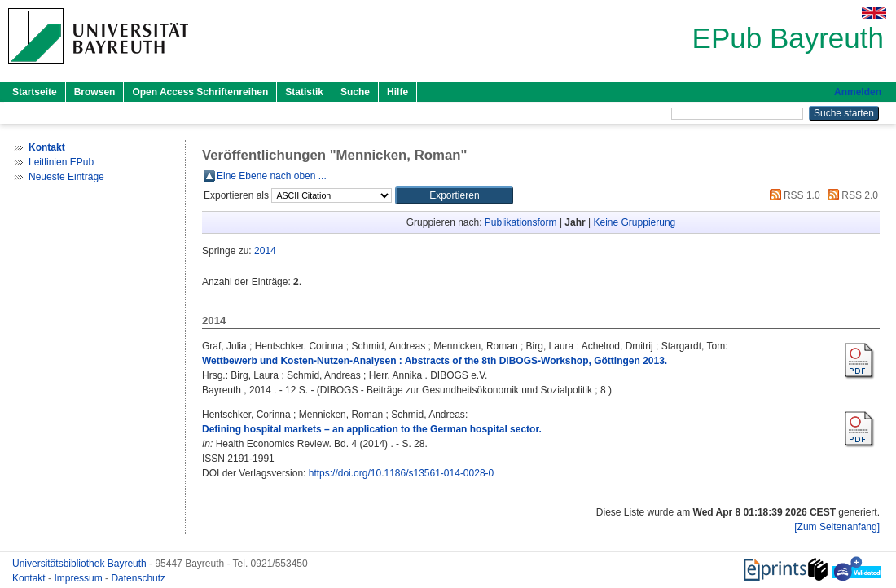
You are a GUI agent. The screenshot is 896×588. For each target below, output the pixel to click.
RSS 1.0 (793, 195)
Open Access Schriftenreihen (200, 92)
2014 (265, 251)
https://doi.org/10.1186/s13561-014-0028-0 (402, 473)
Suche (355, 92)
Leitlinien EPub (61, 162)
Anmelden (858, 92)
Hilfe (397, 92)
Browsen (95, 92)
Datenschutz (138, 578)
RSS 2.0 (850, 195)
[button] (454, 195)
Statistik (304, 92)
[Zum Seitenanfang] (837, 527)
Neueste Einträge (66, 177)
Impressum (79, 578)
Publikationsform (521, 222)
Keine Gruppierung (635, 222)
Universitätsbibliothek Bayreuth (81, 564)
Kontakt (30, 578)
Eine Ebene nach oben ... (272, 176)
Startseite (35, 92)
